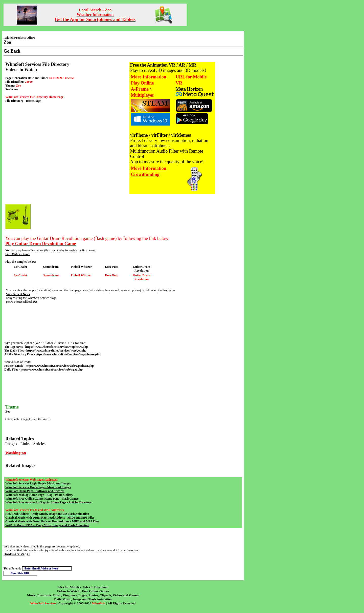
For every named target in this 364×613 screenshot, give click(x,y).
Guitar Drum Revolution (142, 269)
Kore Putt (111, 267)
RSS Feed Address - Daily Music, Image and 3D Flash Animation (47, 514)
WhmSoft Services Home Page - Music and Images (38, 487)
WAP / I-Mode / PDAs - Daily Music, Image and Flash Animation (47, 525)
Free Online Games (18, 254)
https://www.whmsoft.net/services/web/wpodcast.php (60, 366)
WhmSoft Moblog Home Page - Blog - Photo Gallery (39, 495)
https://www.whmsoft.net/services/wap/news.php (57, 347)
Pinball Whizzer (81, 267)
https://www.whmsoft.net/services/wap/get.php (56, 351)
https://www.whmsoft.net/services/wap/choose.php (68, 354)
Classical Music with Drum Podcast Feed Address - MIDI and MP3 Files (52, 521)
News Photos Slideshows (22, 302)
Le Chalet (20, 267)
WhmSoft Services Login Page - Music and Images (38, 483)
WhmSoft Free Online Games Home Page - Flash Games (42, 499)
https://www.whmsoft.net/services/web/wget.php (52, 370)
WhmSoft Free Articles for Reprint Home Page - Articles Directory (49, 502)
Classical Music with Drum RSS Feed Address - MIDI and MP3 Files (50, 518)
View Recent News (18, 294)
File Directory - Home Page (23, 101)
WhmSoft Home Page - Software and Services (35, 491)
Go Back (12, 51)
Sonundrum (51, 267)
